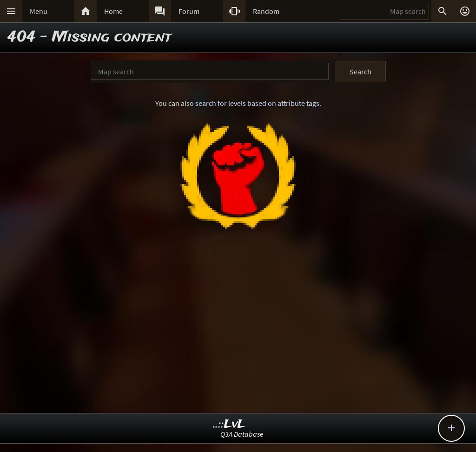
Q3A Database (242, 434)
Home (113, 11)
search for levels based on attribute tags (257, 103)
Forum (189, 11)
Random (266, 11)
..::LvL (229, 424)
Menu (39, 11)
